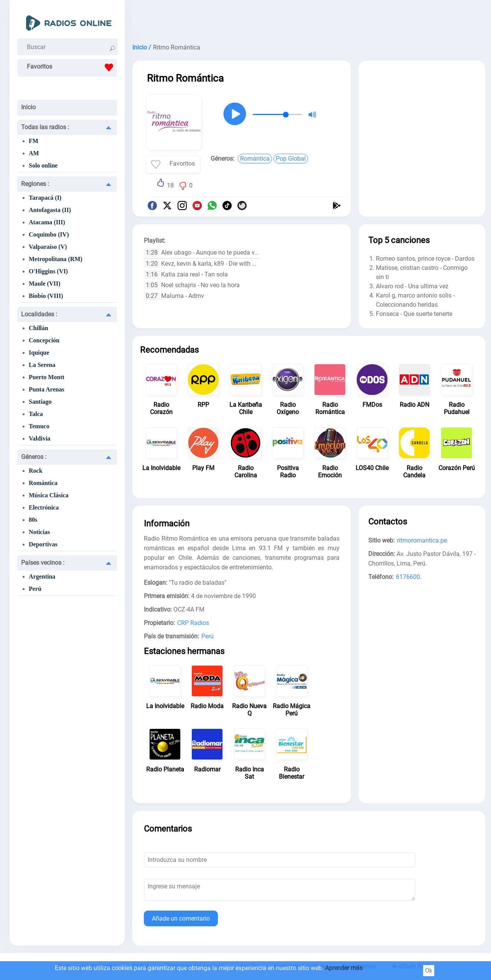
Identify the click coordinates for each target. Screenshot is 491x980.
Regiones (35, 184)
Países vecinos (43, 563)
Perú (35, 589)
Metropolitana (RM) (56, 259)
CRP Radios (193, 623)
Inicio (28, 107)
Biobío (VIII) (46, 296)
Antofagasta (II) (50, 210)
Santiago (40, 402)
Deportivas (43, 544)
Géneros (34, 457)
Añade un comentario (181, 918)
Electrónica (44, 507)
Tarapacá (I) (45, 198)
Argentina (42, 576)
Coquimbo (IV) (49, 234)
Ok (429, 971)
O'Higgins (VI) (48, 271)
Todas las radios (45, 127)
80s (33, 520)
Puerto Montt (47, 377)
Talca (36, 414)
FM (34, 141)
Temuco (39, 426)
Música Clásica (49, 495)
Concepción (44, 340)
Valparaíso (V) (48, 247)
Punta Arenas (47, 389)
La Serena (42, 365)
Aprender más (344, 968)
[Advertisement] (309, 19)
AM (34, 153)
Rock (36, 471)
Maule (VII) (44, 284)
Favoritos (72, 67)
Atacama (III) (47, 222)
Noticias (39, 532)
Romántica (43, 483)
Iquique (39, 353)
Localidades (39, 314)
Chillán (39, 328)
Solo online (43, 165)
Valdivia (40, 438)
